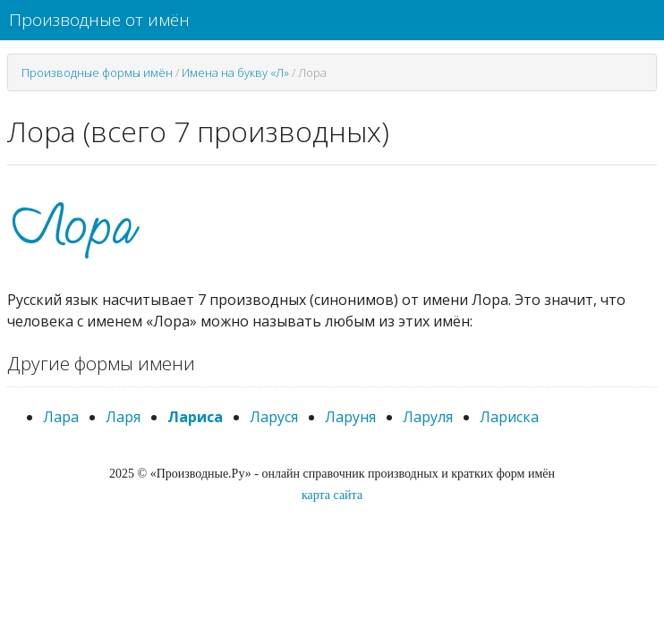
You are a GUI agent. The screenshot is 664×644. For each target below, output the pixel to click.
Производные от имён (99, 20)
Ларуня (350, 417)
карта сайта (332, 495)
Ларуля (428, 417)
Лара (61, 417)
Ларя (123, 417)
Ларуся (274, 417)
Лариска (509, 417)
